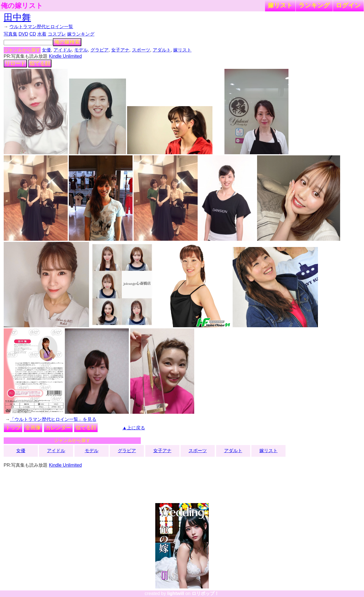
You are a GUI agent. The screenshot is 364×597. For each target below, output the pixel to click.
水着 (42, 34)
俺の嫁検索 (67, 42)
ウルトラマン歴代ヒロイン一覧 (41, 27)
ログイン (348, 5)
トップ (13, 428)
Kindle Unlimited (65, 56)
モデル (81, 50)
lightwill (176, 593)
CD (33, 34)
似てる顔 (40, 63)
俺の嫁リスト (22, 6)
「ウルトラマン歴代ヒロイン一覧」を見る (53, 419)
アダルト (162, 50)
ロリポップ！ (205, 593)
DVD (23, 34)
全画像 (33, 428)
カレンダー (58, 428)
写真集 (11, 34)
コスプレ (57, 34)
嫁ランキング (81, 34)
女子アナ (120, 50)
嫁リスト (280, 5)
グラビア (100, 50)
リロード (15, 63)
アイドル (63, 50)
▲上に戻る (134, 428)
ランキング (314, 5)
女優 (46, 50)
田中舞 (17, 17)
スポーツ (141, 50)
